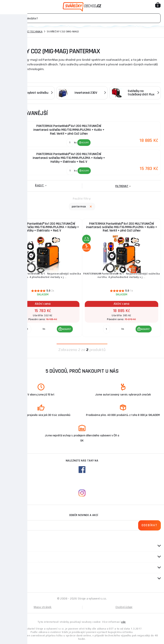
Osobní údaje (124, 607)
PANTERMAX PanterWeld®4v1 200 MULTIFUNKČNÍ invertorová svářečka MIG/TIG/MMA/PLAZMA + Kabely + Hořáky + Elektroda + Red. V (43, 227)
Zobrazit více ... (15, 75)
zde (123, 622)
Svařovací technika (29, 32)
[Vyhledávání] (82, 18)
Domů (7, 32)
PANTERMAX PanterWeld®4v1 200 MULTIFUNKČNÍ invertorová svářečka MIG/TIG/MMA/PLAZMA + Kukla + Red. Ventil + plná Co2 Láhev (122, 227)
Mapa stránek (43, 607)
